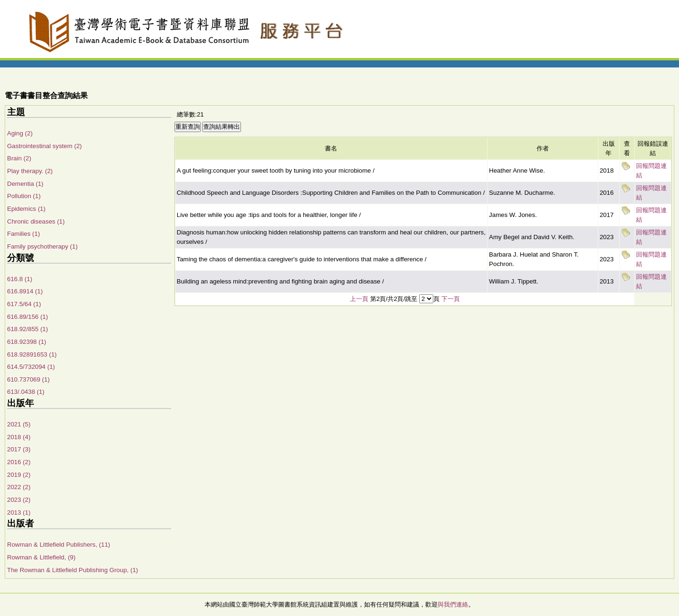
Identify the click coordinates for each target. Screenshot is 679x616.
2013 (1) (19, 512)
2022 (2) (19, 487)
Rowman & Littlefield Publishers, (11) (59, 545)
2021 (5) (19, 424)
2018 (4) (19, 437)
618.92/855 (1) (28, 329)
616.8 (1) (20, 279)
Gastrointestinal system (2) (45, 146)
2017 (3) (19, 449)
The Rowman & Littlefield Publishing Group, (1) (73, 570)
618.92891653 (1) (32, 354)
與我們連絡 (453, 604)
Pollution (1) (24, 196)
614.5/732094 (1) (31, 367)
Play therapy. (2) (30, 171)
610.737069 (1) (28, 379)
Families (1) (24, 234)
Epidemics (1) (26, 209)
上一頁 (359, 299)
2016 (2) (19, 462)
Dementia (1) (25, 184)
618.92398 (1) (27, 342)
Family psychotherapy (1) (42, 246)
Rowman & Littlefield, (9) (41, 557)
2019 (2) (19, 475)
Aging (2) (20, 133)
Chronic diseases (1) (36, 221)
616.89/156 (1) (28, 317)
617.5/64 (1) (24, 304)
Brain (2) (19, 158)
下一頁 (451, 299)
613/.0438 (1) (26, 392)
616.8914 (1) (25, 291)
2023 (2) (19, 500)
